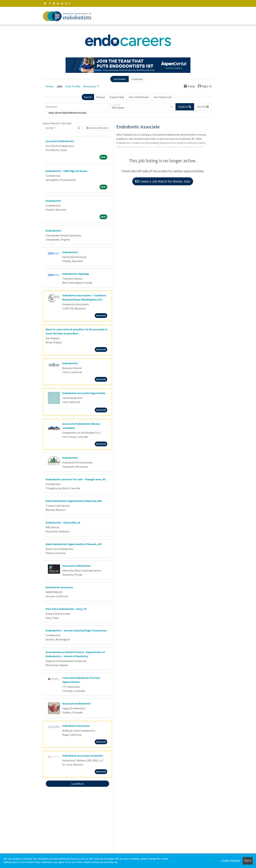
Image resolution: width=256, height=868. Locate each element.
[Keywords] (77, 107)
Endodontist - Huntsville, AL (63, 522)
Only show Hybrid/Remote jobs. (68, 113)
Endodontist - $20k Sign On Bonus (66, 171)
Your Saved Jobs (163, 97)
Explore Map (117, 97)
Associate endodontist (77, 566)
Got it (248, 861)
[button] (203, 107)
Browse (101, 97)
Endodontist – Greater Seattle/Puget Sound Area (76, 630)
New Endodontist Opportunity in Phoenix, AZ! (74, 544)
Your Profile (73, 86)
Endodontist (53, 201)
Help (189, 86)
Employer (137, 79)
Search (88, 97)
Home (50, 86)
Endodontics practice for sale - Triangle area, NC (76, 479)
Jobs (59, 86)
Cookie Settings (230, 861)
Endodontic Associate (76, 726)
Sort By (50, 128)
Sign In (205, 86)
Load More (77, 784)
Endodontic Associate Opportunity (84, 393)
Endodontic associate (59, 587)
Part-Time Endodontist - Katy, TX (66, 609)
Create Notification (97, 128)
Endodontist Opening (76, 274)
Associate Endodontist (60, 141)
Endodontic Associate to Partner (83, 756)
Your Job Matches (139, 97)
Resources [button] (90, 86)
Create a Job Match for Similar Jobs (163, 181)
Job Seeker (120, 79)
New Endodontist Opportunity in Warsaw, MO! (74, 501)
